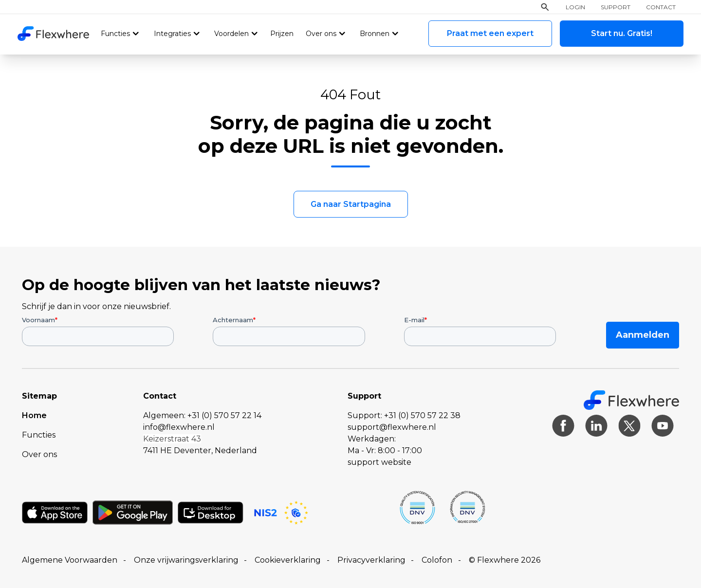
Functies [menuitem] (39, 435)
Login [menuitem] (575, 7)
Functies (115, 34)
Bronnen (375, 34)
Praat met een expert (490, 33)
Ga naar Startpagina (351, 204)
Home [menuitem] (34, 415)
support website (379, 462)
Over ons (321, 34)
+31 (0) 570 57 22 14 (224, 415)
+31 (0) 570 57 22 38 (422, 415)
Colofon (437, 560)
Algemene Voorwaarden (70, 560)
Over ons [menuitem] (39, 454)
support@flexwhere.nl (392, 427)
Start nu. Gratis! (622, 33)
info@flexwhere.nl (179, 427)
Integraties (172, 34)
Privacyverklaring (371, 560)
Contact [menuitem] (661, 7)
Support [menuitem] (616, 7)
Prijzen (282, 34)
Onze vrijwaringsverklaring (186, 560)
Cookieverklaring (288, 560)
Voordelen (231, 34)
